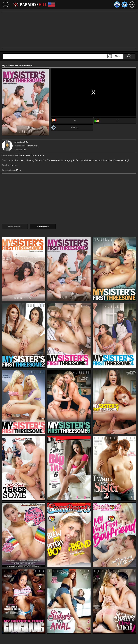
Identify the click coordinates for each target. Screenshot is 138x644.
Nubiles (14, 165)
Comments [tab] (43, 226)
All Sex (18, 170)
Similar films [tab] (15, 226)
